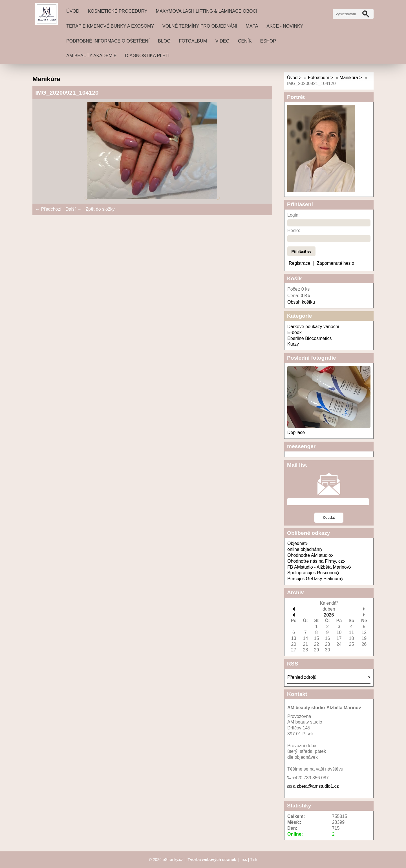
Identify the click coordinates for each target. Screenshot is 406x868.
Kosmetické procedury (117, 11)
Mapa (252, 26)
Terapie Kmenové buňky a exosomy (110, 26)
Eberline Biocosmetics (309, 338)
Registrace (299, 263)
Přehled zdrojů (302, 677)
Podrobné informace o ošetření (108, 41)
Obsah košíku (301, 302)
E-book (294, 332)
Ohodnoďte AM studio (310, 555)
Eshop (268, 41)
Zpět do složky (100, 209)
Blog (164, 41)
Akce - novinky (285, 26)
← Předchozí (48, 209)
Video (222, 41)
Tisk (254, 860)
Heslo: (294, 231)
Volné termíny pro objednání (200, 26)
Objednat (298, 543)
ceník (245, 41)
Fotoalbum (193, 41)
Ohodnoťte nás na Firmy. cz (316, 561)
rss (244, 860)
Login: (294, 215)
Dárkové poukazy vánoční (313, 327)
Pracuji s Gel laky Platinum (315, 579)
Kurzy (293, 344)
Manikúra (349, 78)
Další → (73, 209)
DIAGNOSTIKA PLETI (147, 56)
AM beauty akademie (91, 56)
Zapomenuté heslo (336, 263)
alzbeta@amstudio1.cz (316, 786)
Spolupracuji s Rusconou (313, 573)
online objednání (305, 549)
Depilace (296, 432)
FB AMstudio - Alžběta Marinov (319, 567)
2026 (329, 615)
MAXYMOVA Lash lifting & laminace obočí (207, 11)
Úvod (73, 11)
